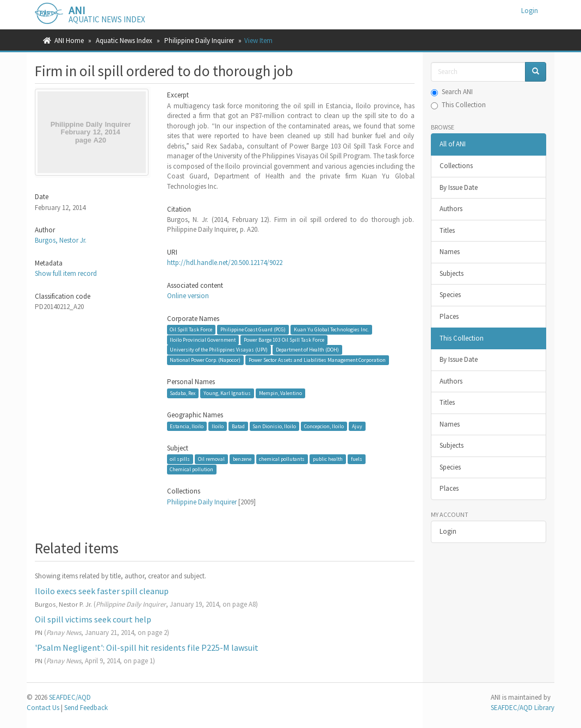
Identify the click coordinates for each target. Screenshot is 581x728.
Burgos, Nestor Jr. (61, 240)
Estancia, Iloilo (187, 426)
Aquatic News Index (124, 41)
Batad (238, 426)
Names (450, 252)
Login (448, 531)
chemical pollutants (282, 459)
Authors (451, 209)
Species (450, 295)
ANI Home (69, 41)
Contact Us (43, 708)
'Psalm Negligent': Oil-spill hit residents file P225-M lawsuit (147, 647)
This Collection (458, 105)
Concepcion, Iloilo (324, 426)
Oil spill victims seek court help (93, 619)
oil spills (180, 459)
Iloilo (218, 426)
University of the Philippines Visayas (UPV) (219, 350)
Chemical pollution (191, 469)
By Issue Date (459, 187)
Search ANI (452, 92)
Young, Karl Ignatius (227, 393)
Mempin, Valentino (280, 393)
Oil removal (211, 459)
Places (449, 316)
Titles (447, 230)
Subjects (452, 273)
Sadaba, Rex (183, 393)
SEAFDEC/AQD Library (523, 708)
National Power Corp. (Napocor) (205, 360)
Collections (456, 166)
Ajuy (357, 426)
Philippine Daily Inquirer (199, 41)
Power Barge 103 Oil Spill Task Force (284, 340)
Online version (188, 296)
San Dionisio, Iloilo (274, 426)
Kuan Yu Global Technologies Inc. (331, 329)
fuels (357, 459)
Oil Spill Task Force (191, 329)
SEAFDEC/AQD (70, 697)
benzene (242, 459)
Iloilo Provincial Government (203, 340)
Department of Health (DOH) (307, 350)
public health (328, 459)
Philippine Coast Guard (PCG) (253, 329)
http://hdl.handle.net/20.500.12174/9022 (225, 263)
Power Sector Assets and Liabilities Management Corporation (317, 360)
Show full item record (66, 273)
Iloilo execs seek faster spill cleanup (102, 591)
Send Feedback (86, 708)
